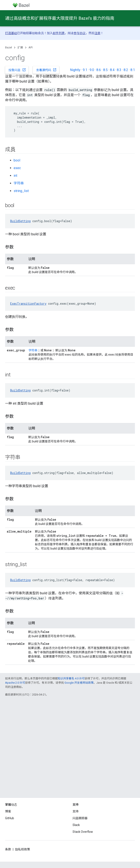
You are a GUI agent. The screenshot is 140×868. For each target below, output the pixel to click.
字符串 (19, 183)
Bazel (9, 47)
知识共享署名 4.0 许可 (71, 678)
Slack (76, 825)
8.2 (126, 70)
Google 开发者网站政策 (79, 683)
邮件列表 (59, 33)
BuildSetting (20, 221)
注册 (97, 33)
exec (17, 168)
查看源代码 (46, 70)
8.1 (133, 70)
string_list (21, 191)
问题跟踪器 (80, 818)
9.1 (85, 70)
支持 (76, 811)
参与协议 (80, 33)
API (31, 47)
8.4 (112, 70)
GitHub (10, 818)
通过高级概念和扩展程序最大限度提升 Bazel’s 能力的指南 (60, 18)
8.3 (119, 70)
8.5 (105, 70)
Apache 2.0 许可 (15, 683)
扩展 (20, 47)
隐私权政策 (23, 849)
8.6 (99, 70)
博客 (8, 811)
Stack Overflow (83, 832)
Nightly (75, 70)
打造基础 (11, 33)
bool (17, 160)
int (15, 176)
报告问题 (17, 70)
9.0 (92, 70)
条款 (8, 849)
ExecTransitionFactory (28, 304)
